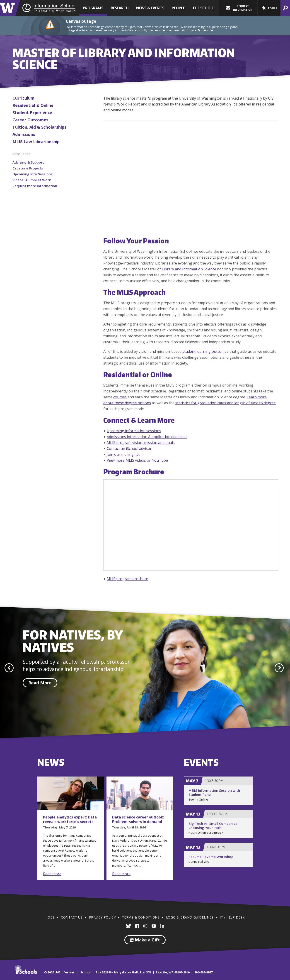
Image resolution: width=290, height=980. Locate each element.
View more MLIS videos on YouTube (137, 460)
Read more (52, 874)
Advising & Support (28, 162)
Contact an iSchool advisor (129, 448)
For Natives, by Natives (73, 641)
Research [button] (120, 8)
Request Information (239, 8)
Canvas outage (81, 21)
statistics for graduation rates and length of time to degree (226, 403)
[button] (269, 8)
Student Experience (32, 113)
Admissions (24, 134)
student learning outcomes (205, 351)
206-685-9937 (203, 972)
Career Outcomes (30, 120)
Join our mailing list (123, 454)
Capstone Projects (28, 168)
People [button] (178, 8)
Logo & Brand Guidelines (190, 917)
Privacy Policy (102, 917)
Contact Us (72, 917)
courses (120, 397)
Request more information (35, 186)
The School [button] (204, 8)
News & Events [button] (150, 8)
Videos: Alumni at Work (32, 180)
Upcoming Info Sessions (33, 174)
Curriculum (23, 98)
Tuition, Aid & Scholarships (39, 127)
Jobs (50, 917)
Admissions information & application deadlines (147, 437)
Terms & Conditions (141, 917)
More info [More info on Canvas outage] (205, 30)
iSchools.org (26, 970)
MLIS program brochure (127, 579)
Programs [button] (93, 8)
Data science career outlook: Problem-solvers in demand (138, 819)
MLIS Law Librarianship (36, 142)
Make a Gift (145, 940)
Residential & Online (33, 105)
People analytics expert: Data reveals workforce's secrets (70, 819)
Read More (40, 683)
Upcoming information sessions (134, 431)
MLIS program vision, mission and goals (141, 443)
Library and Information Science (189, 269)
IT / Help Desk (232, 917)
